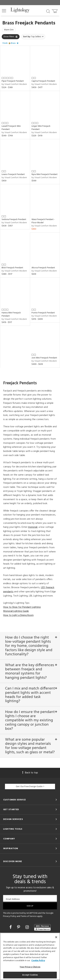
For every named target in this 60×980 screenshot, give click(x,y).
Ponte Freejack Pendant (43, 313)
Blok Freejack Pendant (12, 268)
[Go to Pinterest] (19, 928)
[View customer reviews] (42, 927)
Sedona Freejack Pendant (14, 219)
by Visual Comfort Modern (14, 84)
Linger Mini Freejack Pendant (41, 128)
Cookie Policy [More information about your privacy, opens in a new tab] (38, 961)
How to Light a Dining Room (18, 615)
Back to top (30, 773)
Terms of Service (29, 916)
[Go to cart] (55, 10)
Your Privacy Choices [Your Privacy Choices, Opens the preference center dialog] (30, 967)
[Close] (56, 937)
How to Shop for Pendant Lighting (22, 607)
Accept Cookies (30, 975)
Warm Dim (9, 30)
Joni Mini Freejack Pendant (44, 358)
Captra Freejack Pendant (43, 81)
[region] (30, 956)
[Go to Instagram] (28, 928)
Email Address (13, 899)
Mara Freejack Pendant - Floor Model (43, 221)
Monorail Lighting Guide (16, 611)
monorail (33, 527)
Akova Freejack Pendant (43, 268)
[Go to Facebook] (11, 928)
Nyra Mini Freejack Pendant (45, 174)
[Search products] (48, 11)
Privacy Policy (10, 916)
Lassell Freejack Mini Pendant (11, 128)
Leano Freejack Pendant (13, 174)
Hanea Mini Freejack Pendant (11, 314)
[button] (4, 11)
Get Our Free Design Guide (30, 787)
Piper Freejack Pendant (13, 81)
